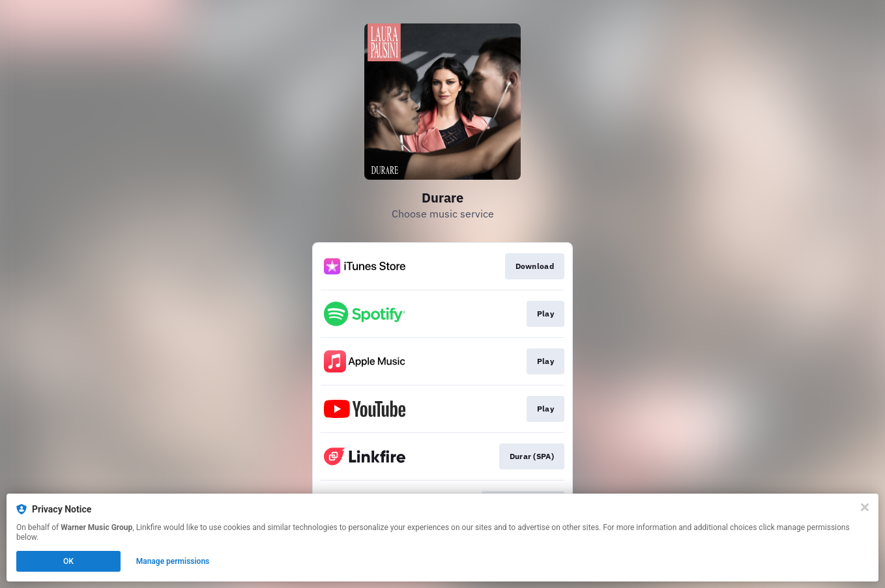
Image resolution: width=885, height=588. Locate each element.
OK (68, 561)
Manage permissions (173, 561)
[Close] (865, 507)
